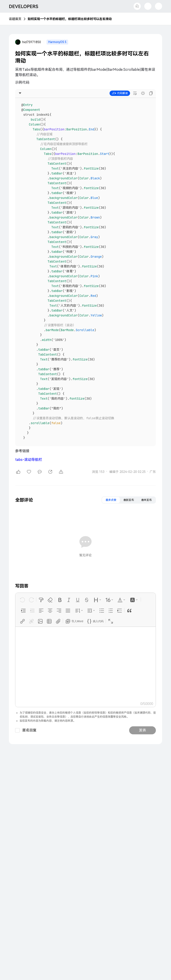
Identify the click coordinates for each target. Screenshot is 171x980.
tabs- (29, 460)
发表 (142, 730)
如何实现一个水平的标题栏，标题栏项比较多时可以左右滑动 (70, 19)
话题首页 (15, 19)
